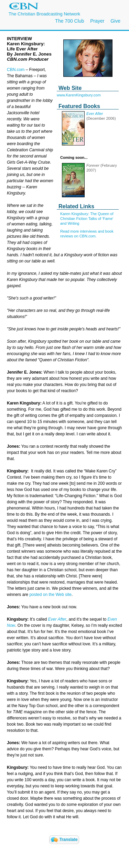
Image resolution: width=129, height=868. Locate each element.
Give (115, 21)
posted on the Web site (50, 595)
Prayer (97, 21)
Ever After (95, 114)
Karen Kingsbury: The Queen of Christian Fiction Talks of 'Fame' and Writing (87, 219)
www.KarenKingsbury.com (79, 95)
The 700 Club (69, 21)
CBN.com (16, 70)
